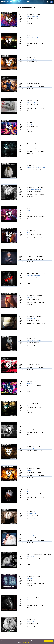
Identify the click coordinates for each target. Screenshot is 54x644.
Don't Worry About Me (33, 59)
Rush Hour (30, 124)
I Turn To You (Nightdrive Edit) (35, 38)
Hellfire (29, 470)
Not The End (31, 557)
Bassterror (30, 405)
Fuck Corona (31, 621)
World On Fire (31, 448)
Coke (29, 232)
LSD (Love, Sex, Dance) (33, 16)
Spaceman (30, 384)
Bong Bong (30, 578)
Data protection (25, 642)
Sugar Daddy (31, 535)
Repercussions (31, 600)
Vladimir (29, 81)
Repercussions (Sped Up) (34, 276)
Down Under (31, 362)
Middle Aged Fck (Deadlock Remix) (36, 168)
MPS (27, 2)
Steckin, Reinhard (32, 254)
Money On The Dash (32, 103)
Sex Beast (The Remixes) (34, 492)
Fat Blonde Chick (32, 513)
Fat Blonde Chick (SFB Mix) (34, 189)
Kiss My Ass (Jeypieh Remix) (35, 340)
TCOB (29, 211)
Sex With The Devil (32, 427)
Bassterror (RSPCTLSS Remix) (35, 146)
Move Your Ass (31, 297)
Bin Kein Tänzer (31, 318)
